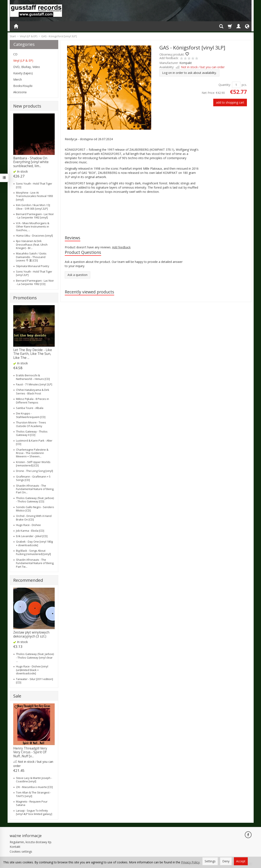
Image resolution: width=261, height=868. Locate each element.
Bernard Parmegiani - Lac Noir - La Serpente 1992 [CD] (35, 282)
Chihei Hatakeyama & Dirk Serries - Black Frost (33, 391)
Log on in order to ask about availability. (189, 73)
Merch (18, 79)
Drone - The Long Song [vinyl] (34, 471)
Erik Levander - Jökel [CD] (32, 536)
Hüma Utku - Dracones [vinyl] (34, 236)
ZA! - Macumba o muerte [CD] (34, 787)
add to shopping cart (230, 102)
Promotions (25, 298)
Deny (226, 861)
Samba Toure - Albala (30, 408)
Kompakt (186, 63)
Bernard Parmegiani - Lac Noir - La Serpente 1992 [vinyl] (35, 216)
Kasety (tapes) (23, 73)
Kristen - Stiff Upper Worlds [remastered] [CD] (33, 464)
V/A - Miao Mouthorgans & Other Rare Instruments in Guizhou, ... (33, 227)
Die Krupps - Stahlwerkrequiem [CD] (31, 415)
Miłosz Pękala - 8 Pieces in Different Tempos (32, 401)
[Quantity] (236, 85)
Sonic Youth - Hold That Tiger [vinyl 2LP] (34, 273)
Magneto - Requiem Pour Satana (32, 803)
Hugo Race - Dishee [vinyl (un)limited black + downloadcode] (32, 670)
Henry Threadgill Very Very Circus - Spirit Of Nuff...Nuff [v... (30, 752)
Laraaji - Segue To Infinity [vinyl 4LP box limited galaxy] (34, 812)
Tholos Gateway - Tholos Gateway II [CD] (32, 433)
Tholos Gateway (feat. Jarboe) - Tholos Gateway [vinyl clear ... (35, 657)
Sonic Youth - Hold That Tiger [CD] (34, 185)
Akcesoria (20, 92)
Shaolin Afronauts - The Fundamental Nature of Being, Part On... (35, 489)
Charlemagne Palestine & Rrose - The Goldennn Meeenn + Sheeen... (32, 453)
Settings (210, 861)
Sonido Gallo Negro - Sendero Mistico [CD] (35, 509)
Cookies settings (21, 851)
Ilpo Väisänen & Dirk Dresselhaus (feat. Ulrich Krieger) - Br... (32, 244)
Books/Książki (23, 86)
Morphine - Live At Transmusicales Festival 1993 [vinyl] (34, 196)
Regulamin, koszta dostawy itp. (31, 842)
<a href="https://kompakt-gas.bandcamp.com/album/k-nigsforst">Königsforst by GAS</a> (132, 211)
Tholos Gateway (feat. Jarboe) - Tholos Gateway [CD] (35, 500)
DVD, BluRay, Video (27, 67)
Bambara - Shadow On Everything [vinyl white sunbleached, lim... (31, 162)
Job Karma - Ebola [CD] (30, 531)
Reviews (73, 238)
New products (27, 106)
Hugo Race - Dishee (28, 525)
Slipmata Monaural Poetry (33, 266)
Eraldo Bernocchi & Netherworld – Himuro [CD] (33, 377)
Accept (241, 861)
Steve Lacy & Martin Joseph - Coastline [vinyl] (34, 780)
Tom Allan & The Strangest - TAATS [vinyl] (33, 794)
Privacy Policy (190, 862)
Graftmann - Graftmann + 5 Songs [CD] (33, 478)
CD (15, 54)
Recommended (28, 580)
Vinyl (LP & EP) (23, 61)
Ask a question (78, 275)
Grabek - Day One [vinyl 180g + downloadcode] (34, 543)
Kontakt (15, 847)
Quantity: (225, 85)
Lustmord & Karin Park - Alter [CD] (34, 442)
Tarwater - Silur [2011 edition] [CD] (34, 681)
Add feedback (121, 247)
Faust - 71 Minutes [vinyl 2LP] (34, 384)
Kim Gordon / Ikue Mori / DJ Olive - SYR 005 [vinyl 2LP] (33, 207)
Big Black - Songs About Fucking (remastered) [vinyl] (33, 552)
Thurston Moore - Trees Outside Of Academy (31, 424)
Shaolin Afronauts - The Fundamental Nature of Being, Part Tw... (35, 563)
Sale (17, 696)
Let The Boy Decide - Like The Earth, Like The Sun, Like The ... (33, 354)
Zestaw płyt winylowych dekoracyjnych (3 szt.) (31, 634)
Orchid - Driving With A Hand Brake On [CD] (34, 518)
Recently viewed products (89, 292)
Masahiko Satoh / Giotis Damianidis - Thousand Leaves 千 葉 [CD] (31, 257)
